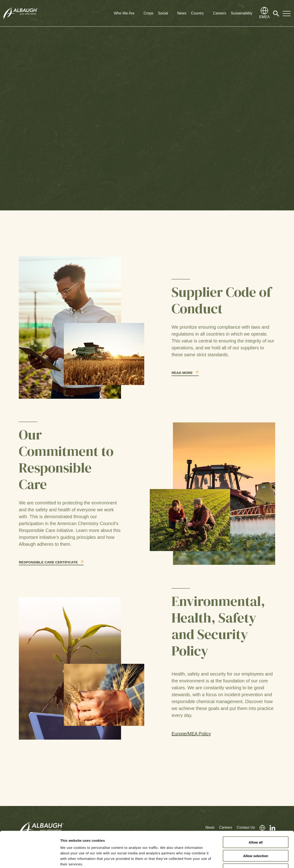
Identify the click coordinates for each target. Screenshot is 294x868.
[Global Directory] (264, 13)
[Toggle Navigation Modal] (287, 13)
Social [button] (163, 13)
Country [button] (197, 13)
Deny (256, 839)
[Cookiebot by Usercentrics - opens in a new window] (30, 859)
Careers (219, 13)
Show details (241, 859)
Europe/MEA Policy (191, 734)
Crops (148, 13)
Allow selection (256, 825)
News (182, 13)
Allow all (256, 812)
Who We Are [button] (124, 13)
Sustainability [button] (241, 13)
